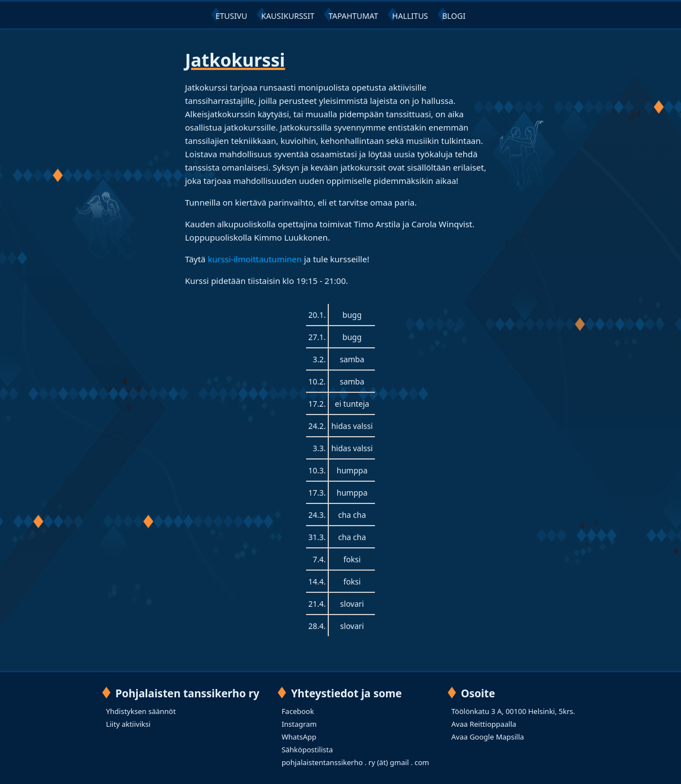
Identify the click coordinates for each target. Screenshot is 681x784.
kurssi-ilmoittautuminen (255, 259)
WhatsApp (299, 737)
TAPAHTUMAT (353, 16)
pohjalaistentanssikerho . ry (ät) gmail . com (355, 762)
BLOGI (454, 16)
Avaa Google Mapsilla (488, 737)
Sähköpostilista (307, 750)
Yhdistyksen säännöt (141, 711)
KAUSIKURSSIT (288, 16)
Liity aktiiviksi (128, 724)
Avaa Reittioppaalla (484, 724)
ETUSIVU (231, 16)
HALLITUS (410, 16)
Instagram (299, 724)
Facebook (298, 711)
